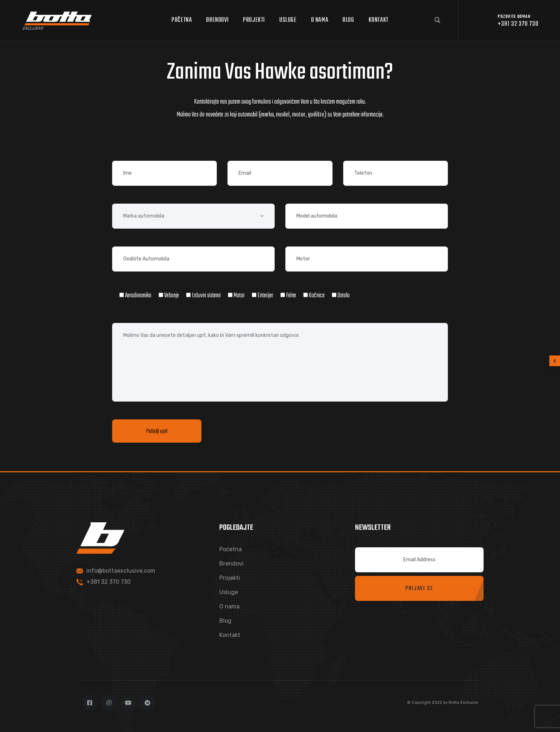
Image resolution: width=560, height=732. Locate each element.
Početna (182, 20)
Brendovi (217, 20)
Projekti (254, 20)
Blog (348, 20)
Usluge (288, 20)
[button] (555, 361)
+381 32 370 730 (109, 582)
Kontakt (379, 20)
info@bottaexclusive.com (121, 571)
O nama (320, 20)
